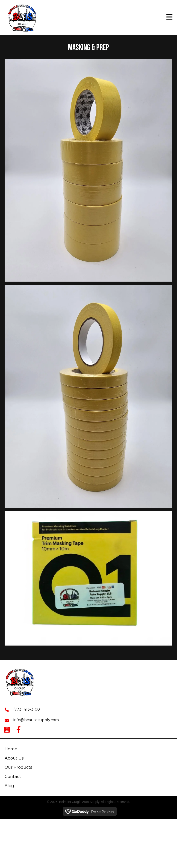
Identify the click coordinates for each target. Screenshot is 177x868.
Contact (13, 777)
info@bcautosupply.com (36, 720)
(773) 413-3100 (27, 709)
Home (11, 749)
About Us (14, 758)
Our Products (18, 767)
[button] (7, 730)
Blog (9, 786)
